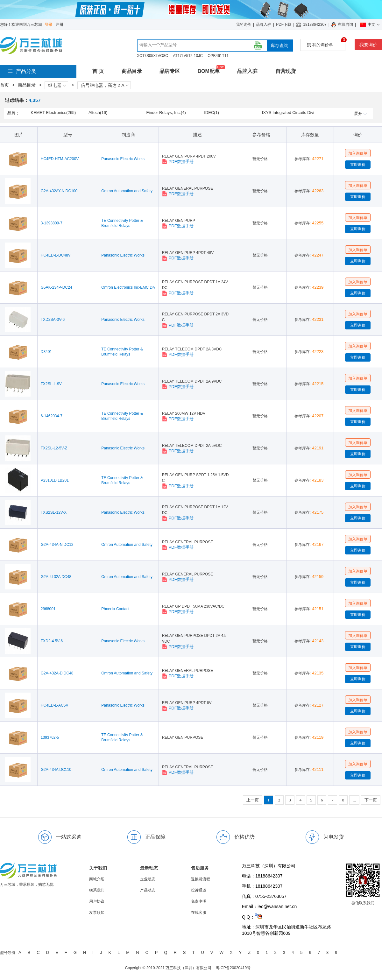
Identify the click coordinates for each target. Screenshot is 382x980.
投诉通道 (199, 890)
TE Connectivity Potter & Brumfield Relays (122, 223)
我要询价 (368, 45)
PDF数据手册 (178, 162)
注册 (60, 25)
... (354, 800)
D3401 (46, 352)
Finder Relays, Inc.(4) (166, 113)
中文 (370, 25)
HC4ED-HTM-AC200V (60, 159)
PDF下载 (284, 25)
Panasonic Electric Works (123, 159)
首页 (4, 85)
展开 (361, 113)
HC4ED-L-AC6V (55, 705)
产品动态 (148, 890)
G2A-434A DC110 (56, 770)
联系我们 (97, 890)
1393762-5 (50, 737)
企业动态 (148, 879)
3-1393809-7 (52, 223)
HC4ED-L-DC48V (56, 255)
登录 (49, 25)
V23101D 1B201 (55, 480)
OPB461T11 (218, 56)
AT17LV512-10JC (188, 56)
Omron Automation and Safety (127, 191)
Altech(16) (98, 113)
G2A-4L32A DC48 (56, 577)
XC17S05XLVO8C (152, 56)
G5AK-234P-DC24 (57, 287)
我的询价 (244, 25)
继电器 (57, 85)
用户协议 (97, 901)
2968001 (48, 609)
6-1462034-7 (52, 416)
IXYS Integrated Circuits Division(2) (288, 113)
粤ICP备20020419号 (233, 968)
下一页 (371, 800)
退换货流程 (201, 879)
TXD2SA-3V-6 (53, 320)
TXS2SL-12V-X (54, 512)
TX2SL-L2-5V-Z (54, 448)
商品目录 (132, 71)
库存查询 (279, 46)
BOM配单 (208, 71)
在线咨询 (345, 25)
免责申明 (199, 901)
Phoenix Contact (115, 609)
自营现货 (286, 71)
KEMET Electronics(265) (53, 113)
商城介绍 (97, 879)
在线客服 (199, 913)
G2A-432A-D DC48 (57, 673)
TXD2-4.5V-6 (52, 641)
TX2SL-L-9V (51, 384)
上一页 (253, 800)
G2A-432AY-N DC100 (59, 191)
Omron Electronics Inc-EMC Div (128, 287)
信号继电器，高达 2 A (105, 85)
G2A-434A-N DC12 (57, 545)
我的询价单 (326, 43)
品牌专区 (170, 71)
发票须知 (97, 913)
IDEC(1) (212, 113)
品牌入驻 (264, 25)
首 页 (98, 71)
